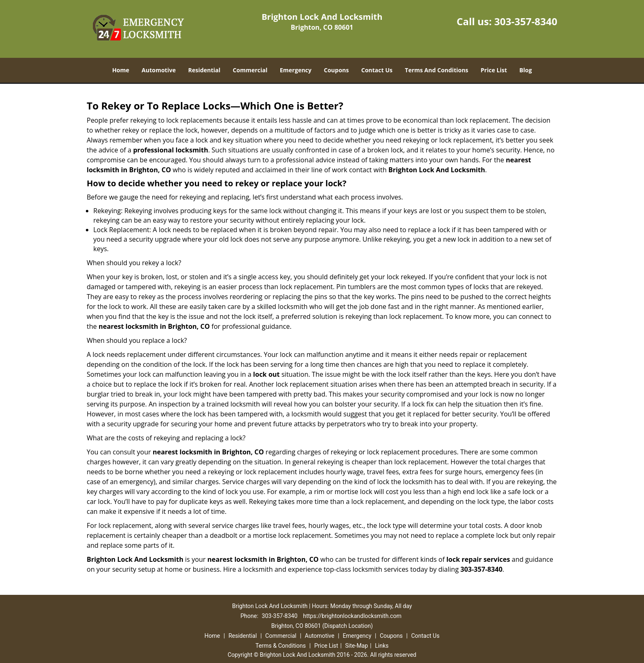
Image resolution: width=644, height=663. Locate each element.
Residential (204, 70)
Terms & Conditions (281, 646)
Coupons (336, 70)
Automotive (159, 70)
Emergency (296, 70)
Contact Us (377, 70)
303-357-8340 (526, 21)
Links (382, 646)
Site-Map (356, 646)
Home (121, 70)
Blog (526, 70)
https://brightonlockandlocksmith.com (352, 616)
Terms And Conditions (437, 70)
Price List (494, 70)
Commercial (250, 70)
